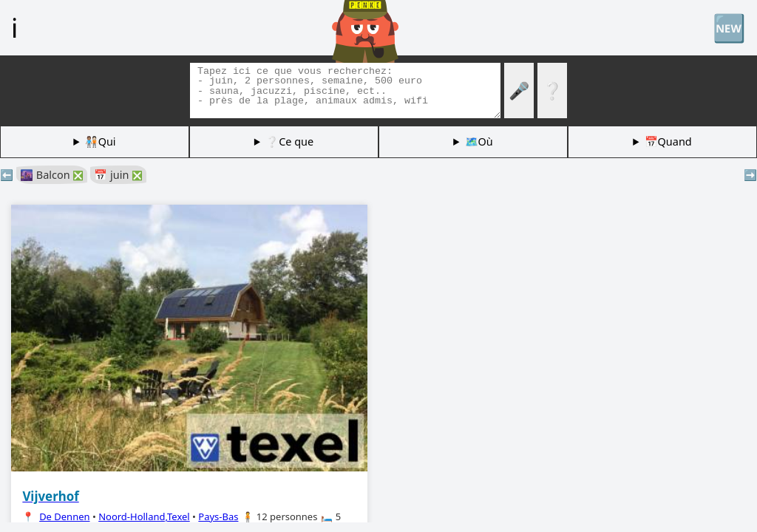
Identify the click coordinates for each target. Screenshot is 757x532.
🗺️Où (479, 141)
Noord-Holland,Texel (144, 516)
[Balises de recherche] (345, 91)
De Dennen (64, 516)
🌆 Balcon (52, 175)
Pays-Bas (218, 516)
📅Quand (668, 141)
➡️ (750, 175)
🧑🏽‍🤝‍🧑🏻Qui (101, 141)
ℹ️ (14, 27)
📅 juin (118, 175)
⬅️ (7, 175)
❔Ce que (289, 141)
